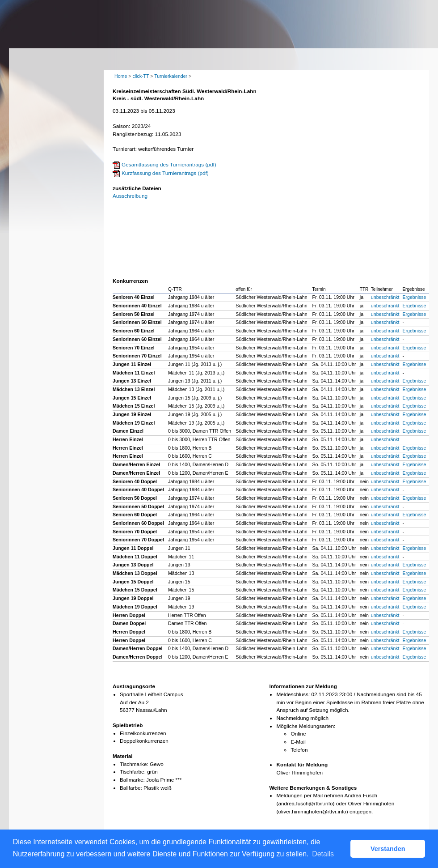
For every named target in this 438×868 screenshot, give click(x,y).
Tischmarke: (134, 764)
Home (121, 76)
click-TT (141, 76)
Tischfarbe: (133, 772)
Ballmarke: (132, 780)
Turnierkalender (171, 76)
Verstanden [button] (388, 849)
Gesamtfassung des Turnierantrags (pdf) (169, 165)
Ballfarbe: (131, 788)
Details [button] (323, 854)
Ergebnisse (414, 297)
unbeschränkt (385, 297)
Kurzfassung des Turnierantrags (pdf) (165, 173)
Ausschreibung (130, 196)
